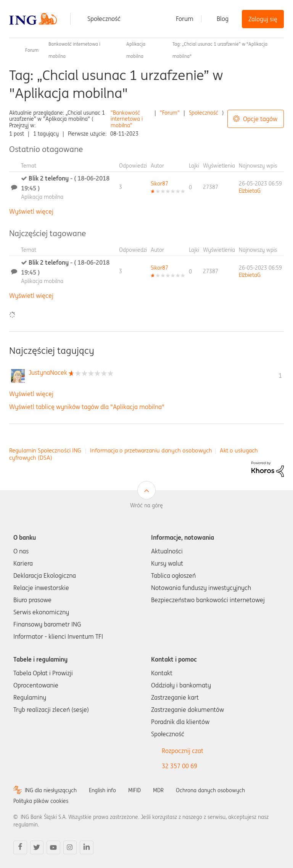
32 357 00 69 (180, 766)
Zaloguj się (263, 19)
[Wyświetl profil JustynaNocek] (48, 372)
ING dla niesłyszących (51, 790)
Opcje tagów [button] (260, 119)
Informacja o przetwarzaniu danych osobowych (151, 450)
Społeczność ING (12, 50)
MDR (158, 790)
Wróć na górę (146, 505)
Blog (223, 19)
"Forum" (170, 113)
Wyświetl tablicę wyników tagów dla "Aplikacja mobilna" (87, 407)
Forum (185, 19)
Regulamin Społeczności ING (45, 450)
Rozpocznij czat (183, 751)
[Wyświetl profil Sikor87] (159, 184)
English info (102, 790)
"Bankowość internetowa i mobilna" (127, 119)
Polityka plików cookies (41, 801)
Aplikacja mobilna (42, 197)
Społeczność (104, 19)
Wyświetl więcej (31, 211)
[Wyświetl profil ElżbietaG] (250, 191)
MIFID (134, 790)
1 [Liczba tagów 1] (280, 376)
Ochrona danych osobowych (210, 790)
